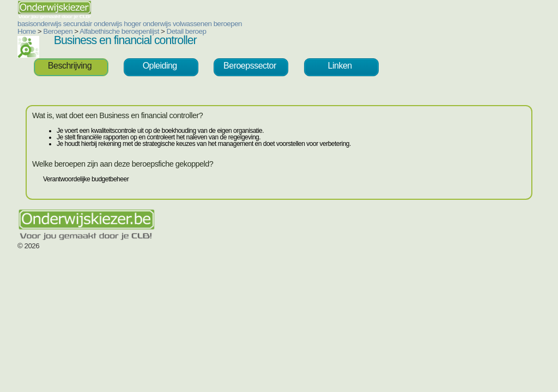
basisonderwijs (39, 24)
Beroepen (58, 31)
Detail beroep (187, 31)
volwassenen (192, 24)
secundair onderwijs (93, 24)
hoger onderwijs (147, 24)
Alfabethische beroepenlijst (119, 31)
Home (27, 31)
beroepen (228, 24)
